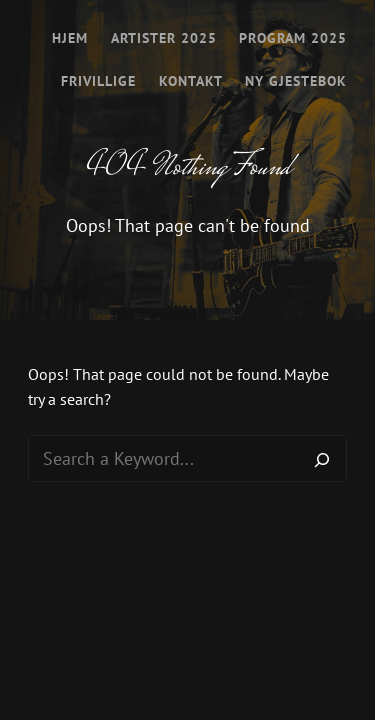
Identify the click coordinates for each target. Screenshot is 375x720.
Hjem (70, 38)
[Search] (322, 459)
